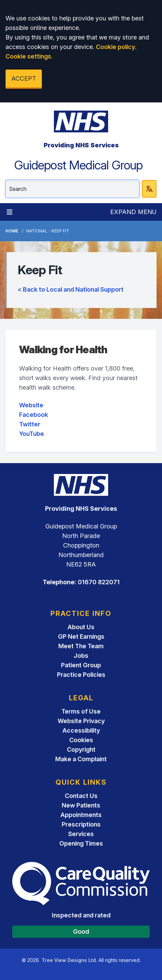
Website (31, 405)
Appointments (81, 815)
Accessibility (81, 730)
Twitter (30, 424)
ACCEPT (24, 78)
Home (12, 231)
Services (81, 834)
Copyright (81, 749)
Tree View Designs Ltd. (69, 960)
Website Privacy (81, 721)
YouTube (32, 434)
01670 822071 (99, 582)
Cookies (81, 740)
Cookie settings (28, 56)
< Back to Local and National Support (71, 289)
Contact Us (81, 796)
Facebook (34, 415)
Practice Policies (81, 675)
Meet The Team (81, 646)
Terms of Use (81, 711)
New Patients (81, 805)
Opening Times (81, 843)
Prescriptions (81, 824)
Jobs (81, 656)
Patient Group (81, 665)
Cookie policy (115, 47)
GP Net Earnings (81, 636)
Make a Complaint (81, 759)
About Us (81, 627)
